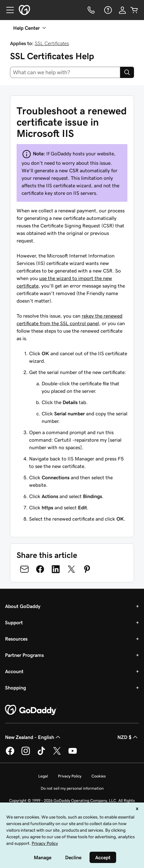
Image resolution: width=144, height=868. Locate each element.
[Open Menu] (8, 10)
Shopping (15, 688)
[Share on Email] (24, 569)
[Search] (127, 72)
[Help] (107, 10)
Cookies (99, 776)
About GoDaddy (23, 606)
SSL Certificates (52, 43)
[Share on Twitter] (71, 569)
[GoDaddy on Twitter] (57, 754)
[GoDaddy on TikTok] (41, 754)
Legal (43, 776)
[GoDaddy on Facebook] (10, 754)
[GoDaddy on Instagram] (26, 754)
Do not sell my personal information (72, 788)
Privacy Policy (70, 776)
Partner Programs (24, 655)
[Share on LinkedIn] (56, 569)
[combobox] (65, 72)
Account (14, 671)
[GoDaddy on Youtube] (73, 754)
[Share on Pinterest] (87, 569)
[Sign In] (122, 10)
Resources (16, 639)
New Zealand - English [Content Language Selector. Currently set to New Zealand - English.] (33, 737)
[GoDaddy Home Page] (31, 710)
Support (14, 622)
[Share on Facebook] (40, 569)
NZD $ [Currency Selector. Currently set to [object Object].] (128, 737)
